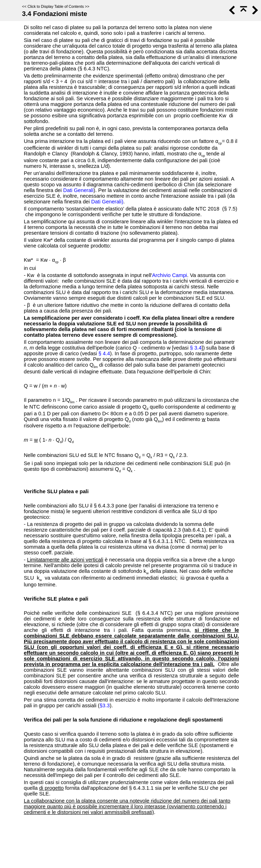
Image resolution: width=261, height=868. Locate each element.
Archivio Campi (170, 275)
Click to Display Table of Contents (56, 6)
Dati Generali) (107, 202)
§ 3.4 (196, 348)
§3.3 (105, 705)
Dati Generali (78, 190)
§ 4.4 (104, 353)
